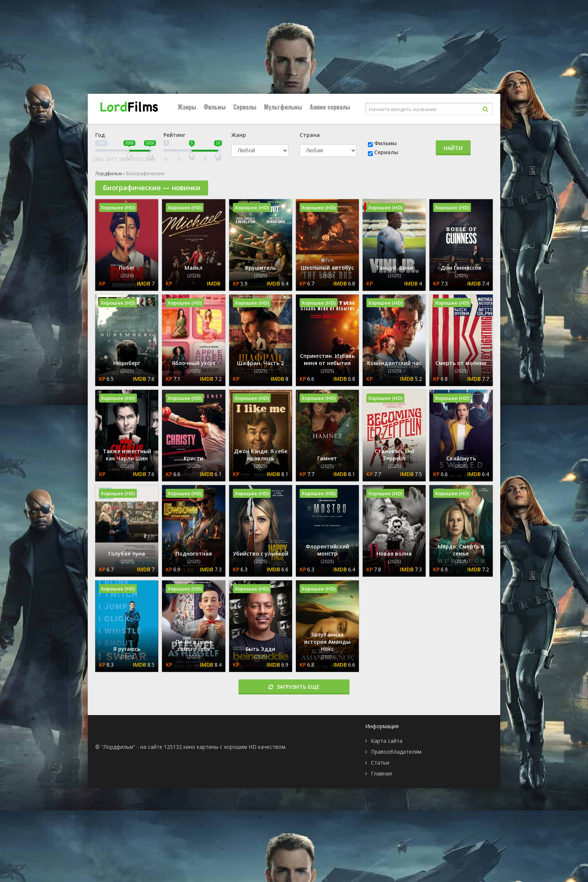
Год (100, 135)
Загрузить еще (294, 687)
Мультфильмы (283, 107)
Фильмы (215, 107)
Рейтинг (174, 135)
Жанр (239, 135)
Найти (453, 148)
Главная (381, 773)
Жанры (187, 107)
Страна (310, 135)
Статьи (380, 763)
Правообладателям (396, 752)
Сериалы (245, 107)
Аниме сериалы (330, 107)
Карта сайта (387, 741)
